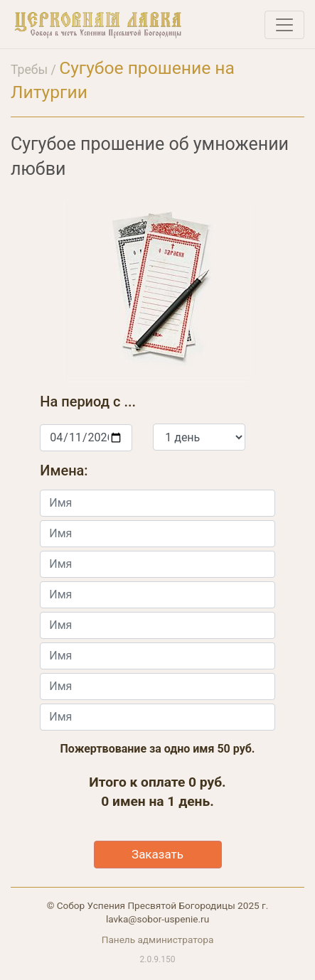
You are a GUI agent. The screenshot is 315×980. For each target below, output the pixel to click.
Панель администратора (158, 939)
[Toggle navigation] (284, 25)
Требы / (35, 70)
